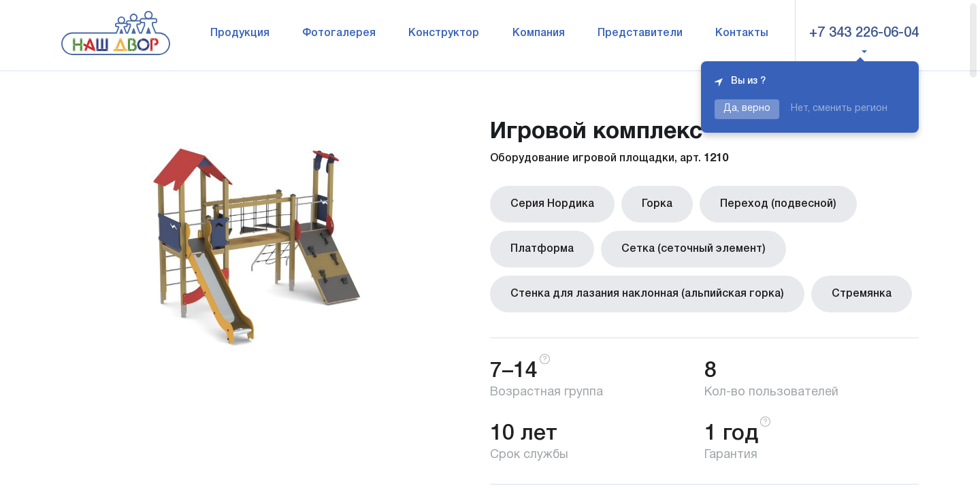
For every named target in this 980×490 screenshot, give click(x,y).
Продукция (240, 33)
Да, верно (747, 109)
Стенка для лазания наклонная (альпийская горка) (647, 294)
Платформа (542, 249)
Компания (539, 33)
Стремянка (862, 294)
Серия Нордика (552, 204)
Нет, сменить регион (839, 109)
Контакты (742, 33)
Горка (657, 204)
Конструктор (444, 33)
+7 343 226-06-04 (864, 33)
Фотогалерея (339, 33)
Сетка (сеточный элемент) (693, 249)
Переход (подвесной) (778, 204)
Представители (640, 33)
